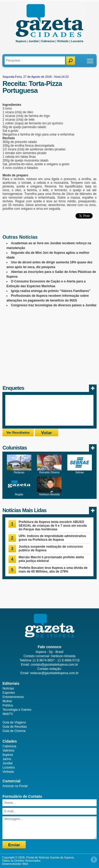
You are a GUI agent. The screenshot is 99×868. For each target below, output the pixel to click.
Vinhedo (8, 772)
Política (8, 705)
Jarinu (7, 759)
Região (19, 494)
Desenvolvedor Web (15, 864)
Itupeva (8, 755)
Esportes (9, 693)
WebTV (8, 714)
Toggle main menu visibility (90, 59)
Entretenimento (13, 697)
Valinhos (8, 751)
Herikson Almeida (49, 494)
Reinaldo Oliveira (49, 472)
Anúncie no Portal (15, 786)
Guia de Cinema (14, 731)
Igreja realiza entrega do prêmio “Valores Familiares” (51, 291)
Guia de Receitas (15, 727)
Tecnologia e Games (17, 710)
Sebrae (79, 472)
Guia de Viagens (14, 722)
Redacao (19, 472)
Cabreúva (9, 746)
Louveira (8, 767)
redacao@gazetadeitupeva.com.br (54, 673)
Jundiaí (8, 763)
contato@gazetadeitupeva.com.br (54, 665)
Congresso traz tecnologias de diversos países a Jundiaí (53, 305)
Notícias (8, 688)
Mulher (7, 701)
